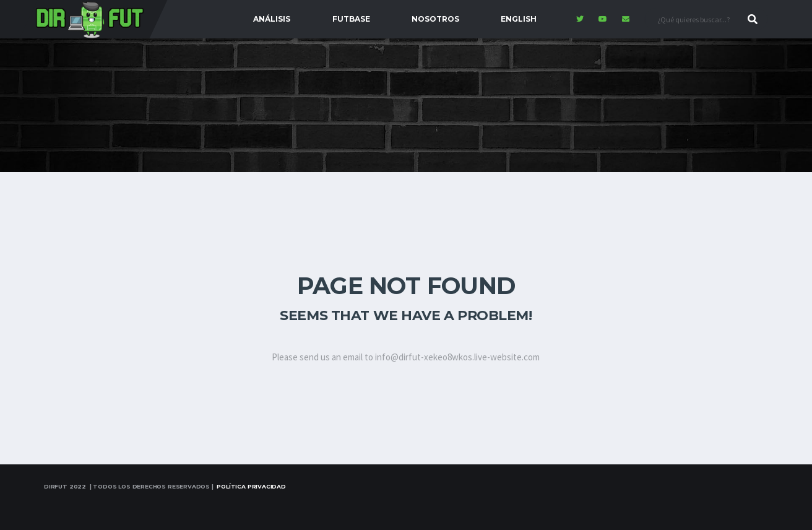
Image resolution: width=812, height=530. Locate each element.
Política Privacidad (251, 486)
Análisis (272, 19)
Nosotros (435, 19)
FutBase (351, 19)
